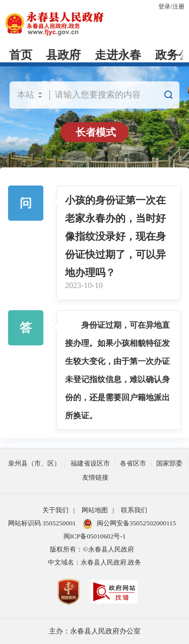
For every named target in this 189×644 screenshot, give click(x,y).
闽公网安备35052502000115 (130, 524)
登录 (164, 7)
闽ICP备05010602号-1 (95, 536)
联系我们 (134, 510)
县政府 (63, 55)
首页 (21, 55)
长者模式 (96, 132)
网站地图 (95, 510)
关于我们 (55, 510)
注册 (178, 7)
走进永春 (118, 55)
